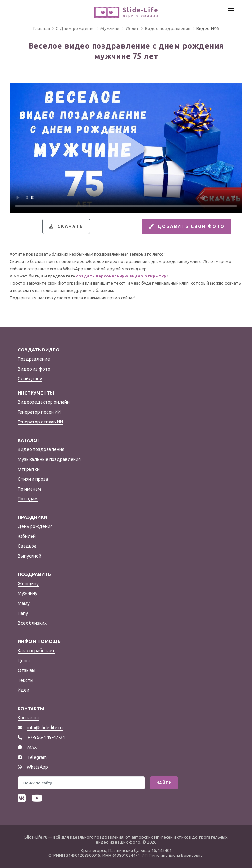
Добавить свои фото (186, 227)
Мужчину (28, 594)
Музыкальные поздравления (49, 460)
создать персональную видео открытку (121, 277)
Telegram (37, 758)
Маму (24, 604)
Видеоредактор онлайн (44, 402)
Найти (164, 783)
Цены (24, 661)
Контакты (28, 718)
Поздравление (34, 359)
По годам (28, 499)
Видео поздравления (41, 450)
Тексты (26, 681)
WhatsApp (37, 767)
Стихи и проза (33, 479)
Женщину (28, 584)
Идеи (23, 690)
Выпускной (30, 556)
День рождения (35, 527)
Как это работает (36, 651)
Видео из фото (34, 369)
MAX (32, 748)
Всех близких (32, 623)
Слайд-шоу (30, 379)
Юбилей (27, 537)
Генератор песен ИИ (39, 412)
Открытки (29, 470)
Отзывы (27, 671)
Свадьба (27, 546)
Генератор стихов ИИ (40, 422)
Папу (23, 614)
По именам (29, 489)
